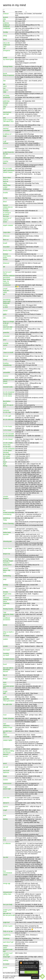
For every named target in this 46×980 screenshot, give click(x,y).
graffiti (5, 697)
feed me (6, 181)
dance (5, 601)
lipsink (5, 74)
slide (5, 107)
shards (5, 875)
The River (6, 636)
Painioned (6, 563)
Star (4, 81)
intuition (6, 780)
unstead (6, 143)
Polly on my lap (8, 931)
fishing (5, 466)
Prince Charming (8, 523)
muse (5, 715)
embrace (6, 14)
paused (5, 325)
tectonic (6, 17)
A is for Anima (7, 396)
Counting (6, 653)
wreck (5, 763)
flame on (6, 240)
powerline (6, 332)
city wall (6, 767)
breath (5, 243)
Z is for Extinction (8, 436)
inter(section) (7, 112)
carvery (5, 529)
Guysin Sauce (7, 548)
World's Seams (8, 172)
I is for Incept (7, 430)
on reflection (7, 843)
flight (5, 464)
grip (4, 109)
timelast (6, 254)
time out (6, 356)
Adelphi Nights (8, 740)
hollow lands (7, 532)
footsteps (6, 211)
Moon (5, 163)
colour (5, 149)
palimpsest (6, 749)
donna (5, 625)
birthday (6, 585)
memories (6, 410)
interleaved (7, 158)
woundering (7, 300)
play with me (7, 913)
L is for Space (7, 450)
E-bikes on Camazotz (6, 26)
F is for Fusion (8, 426)
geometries (7, 278)
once (5, 572)
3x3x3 (5, 222)
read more (35, 977)
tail (4, 294)
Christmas (6, 938)
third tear (6, 216)
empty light (6, 957)
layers (5, 39)
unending (6, 125)
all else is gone (8, 926)
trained (5, 311)
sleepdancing (7, 365)
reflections (6, 726)
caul (4, 156)
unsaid (5, 289)
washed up (6, 518)
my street (6, 655)
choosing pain (7, 541)
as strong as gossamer (7, 213)
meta (5, 588)
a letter (5, 187)
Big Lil (5, 675)
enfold (5, 58)
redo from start (8, 327)
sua (4, 88)
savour (5, 345)
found (5, 664)
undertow (6, 23)
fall (4, 267)
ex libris (5, 307)
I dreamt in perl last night (8, 954)
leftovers (6, 754)
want (5, 724)
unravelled (6, 130)
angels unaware (8, 225)
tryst (4, 605)
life (4, 21)
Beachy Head (7, 250)
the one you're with (9, 915)
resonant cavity (8, 387)
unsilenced (6, 97)
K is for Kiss (7, 447)
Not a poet (6, 456)
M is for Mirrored (8, 420)
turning (5, 305)
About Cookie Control (21, 963)
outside (5, 646)
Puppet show (7, 594)
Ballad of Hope (8, 727)
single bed (6, 922)
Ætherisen (6, 236)
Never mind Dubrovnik (7, 302)
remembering (7, 514)
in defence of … (8, 134)
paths (5, 314)
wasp (5, 579)
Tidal (5, 612)
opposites (6, 699)
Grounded (6, 247)
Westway (6, 452)
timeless (6, 90)
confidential (7, 28)
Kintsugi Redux (8, 66)
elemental (6, 737)
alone (5, 684)
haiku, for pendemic (6, 282)
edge (5, 92)
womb (5, 403)
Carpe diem (7, 232)
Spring (5, 198)
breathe (5, 193)
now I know (7, 279)
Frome (5, 360)
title (4, 12)
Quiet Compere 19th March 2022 (8, 121)
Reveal (5, 259)
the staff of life (7, 704)
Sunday (5, 32)
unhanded (6, 336)
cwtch (5, 86)
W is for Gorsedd (8, 434)
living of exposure (9, 75)
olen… (5, 318)
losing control (7, 565)
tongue (5, 787)
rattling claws (7, 894)
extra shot (6, 798)
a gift (5, 141)
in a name (6, 964)
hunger (5, 383)
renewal (6, 103)
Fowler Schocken (8, 718)
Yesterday (6, 603)
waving (5, 819)
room (5, 682)
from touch (6, 650)
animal (5, 105)
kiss (4, 369)
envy (5, 840)
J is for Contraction (9, 449)
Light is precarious (9, 170)
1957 (5, 47)
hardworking (7, 576)
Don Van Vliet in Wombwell (8, 669)
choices (5, 946)
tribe (4, 19)
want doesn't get (8, 942)
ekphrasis (6, 772)
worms (5, 967)
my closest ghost (8, 59)
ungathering (7, 935)
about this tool (35, 975)
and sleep (6, 95)
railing (5, 183)
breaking (6, 363)
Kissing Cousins (8, 609)
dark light (6, 114)
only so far (6, 43)
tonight (5, 691)
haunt (5, 462)
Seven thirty (7, 445)
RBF (4, 693)
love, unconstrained (7, 872)
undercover (7, 45)
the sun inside (7, 169)
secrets (5, 756)
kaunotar (6, 534)
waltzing (6, 960)
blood (5, 202)
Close (37, 963)
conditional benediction (7, 619)
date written (19, 12)
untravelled (7, 372)
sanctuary (6, 598)
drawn (5, 776)
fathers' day (7, 570)
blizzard (6, 671)
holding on (6, 189)
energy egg (7, 883)
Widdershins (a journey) (8, 208)
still (4, 49)
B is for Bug (7, 454)
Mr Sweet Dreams (9, 659)
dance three (7, 185)
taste (5, 815)
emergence (7, 51)
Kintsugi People (8, 561)
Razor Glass (7, 178)
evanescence (7, 783)
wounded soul (7, 329)
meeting (6, 161)
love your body (8, 904)
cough (5, 810)
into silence (7, 458)
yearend (6, 568)
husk (5, 349)
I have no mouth (8, 352)
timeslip (5, 592)
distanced (6, 263)
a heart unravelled (9, 512)
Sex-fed (6, 857)
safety (5, 292)
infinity (5, 36)
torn (4, 511)
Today (5, 520)
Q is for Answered (9, 392)
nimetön (6, 497)
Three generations (9, 701)
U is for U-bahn (8, 443)
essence (6, 376)
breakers (6, 498)
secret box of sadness (7, 219)
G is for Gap (7, 412)
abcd (5, 340)
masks (5, 735)
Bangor (5, 679)
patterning (6, 101)
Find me (6, 180)
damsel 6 (6, 803)
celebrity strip (7, 600)
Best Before (7, 401)
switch (5, 948)
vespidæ (6, 343)
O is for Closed (8, 439)
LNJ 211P (6, 771)
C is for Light (7, 416)
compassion (7, 285)
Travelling (6, 559)
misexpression (8, 892)
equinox (6, 806)
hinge (5, 136)
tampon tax (7, 554)
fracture (5, 205)
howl (5, 838)
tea (4, 596)
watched (6, 129)
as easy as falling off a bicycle (8, 752)
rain (4, 460)
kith (4, 84)
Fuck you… (7, 291)
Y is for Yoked (7, 394)
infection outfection (9, 276)
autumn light (7, 789)
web (4, 118)
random (5, 639)
